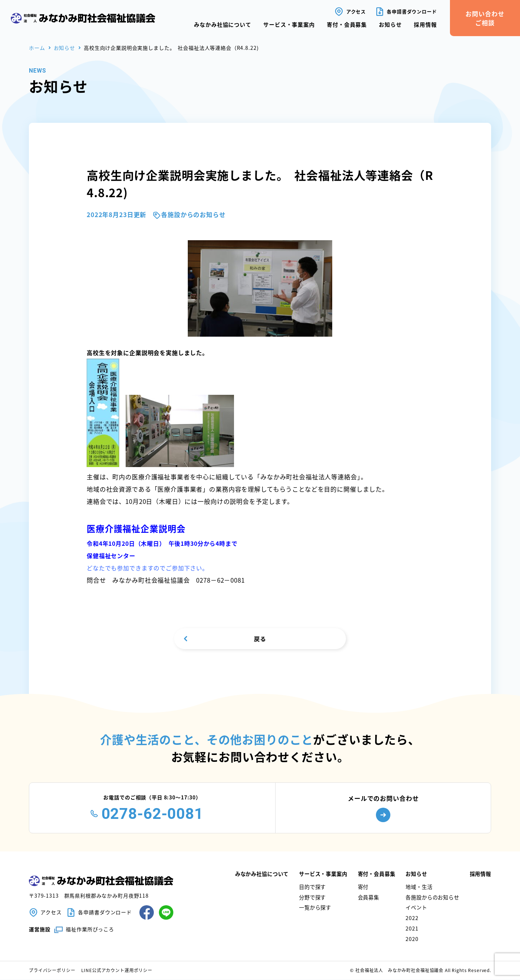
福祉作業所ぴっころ (90, 930)
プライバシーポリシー (52, 971)
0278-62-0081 (152, 814)
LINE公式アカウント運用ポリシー (117, 971)
